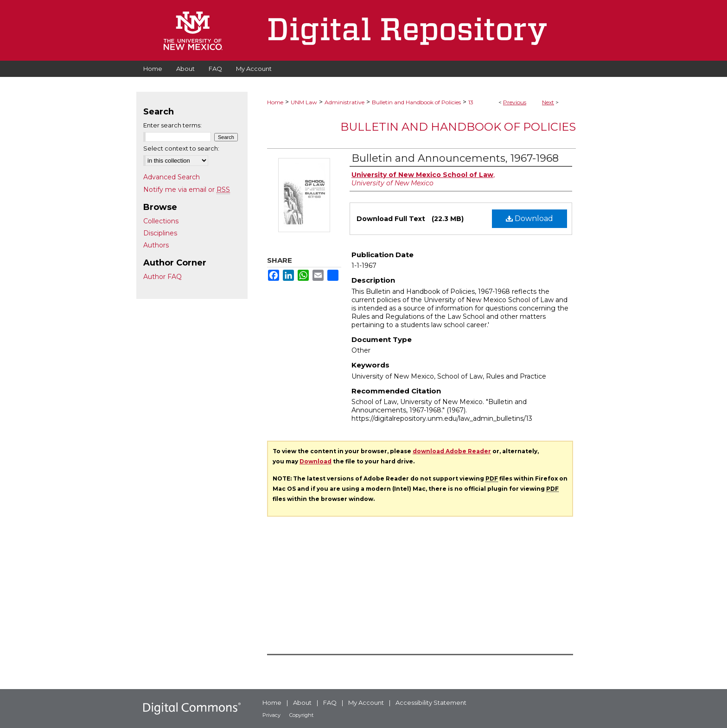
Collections (161, 221)
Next (548, 102)
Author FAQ (163, 277)
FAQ (330, 703)
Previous (515, 102)
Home (275, 102)
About (302, 703)
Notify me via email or (187, 190)
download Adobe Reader (452, 451)
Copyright (301, 715)
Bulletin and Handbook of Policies (416, 102)
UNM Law (304, 102)
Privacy (271, 715)
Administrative (344, 102)
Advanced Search (172, 177)
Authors (156, 245)
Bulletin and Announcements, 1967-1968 (455, 158)
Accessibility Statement (431, 703)
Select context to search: (181, 148)
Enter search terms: (172, 125)
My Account (366, 703)
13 (471, 102)
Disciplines (160, 233)
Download (529, 218)
